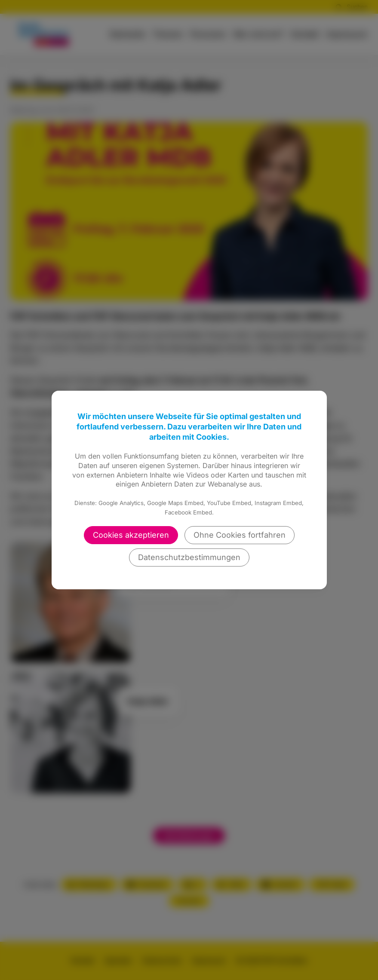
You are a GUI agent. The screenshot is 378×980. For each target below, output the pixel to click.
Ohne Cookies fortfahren (240, 535)
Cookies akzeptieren (131, 535)
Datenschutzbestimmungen (189, 557)
